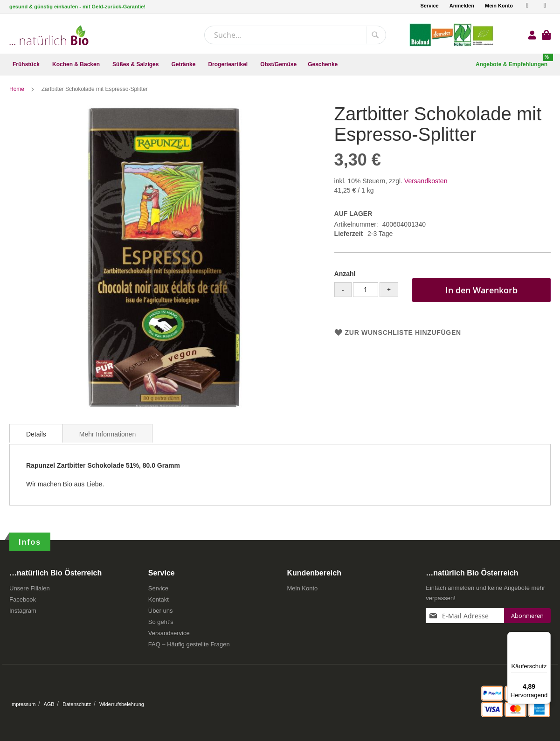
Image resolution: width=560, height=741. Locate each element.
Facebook (23, 599)
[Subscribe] (527, 616)
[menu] (280, 65)
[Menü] (545, 637)
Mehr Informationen (107, 436)
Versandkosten (426, 183)
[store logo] (49, 35)
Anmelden (462, 6)
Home (17, 91)
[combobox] (295, 35)
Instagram (23, 611)
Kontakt (159, 599)
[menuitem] (27, 65)
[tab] (36, 435)
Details (36, 436)
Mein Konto (499, 6)
